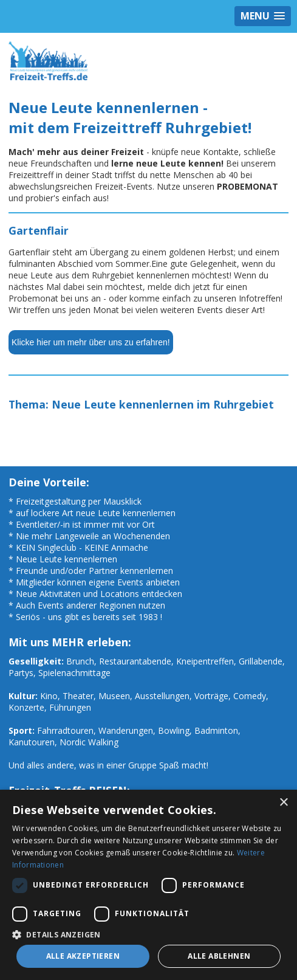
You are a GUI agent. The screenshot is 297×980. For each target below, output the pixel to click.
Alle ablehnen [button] (219, 956)
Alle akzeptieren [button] (83, 956)
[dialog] (148, 885)
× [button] (283, 803)
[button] (148, 934)
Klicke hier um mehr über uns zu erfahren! (91, 342)
